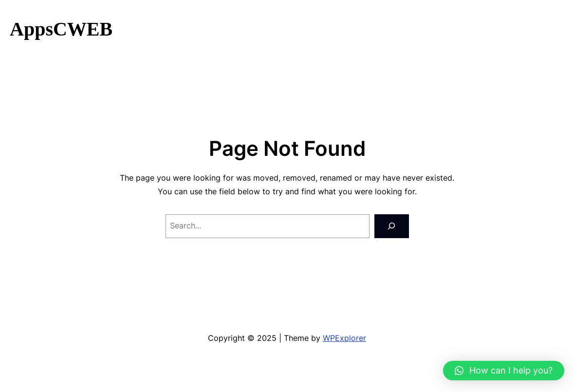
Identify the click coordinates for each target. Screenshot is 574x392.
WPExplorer (344, 338)
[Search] (392, 226)
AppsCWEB (61, 29)
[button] (504, 371)
